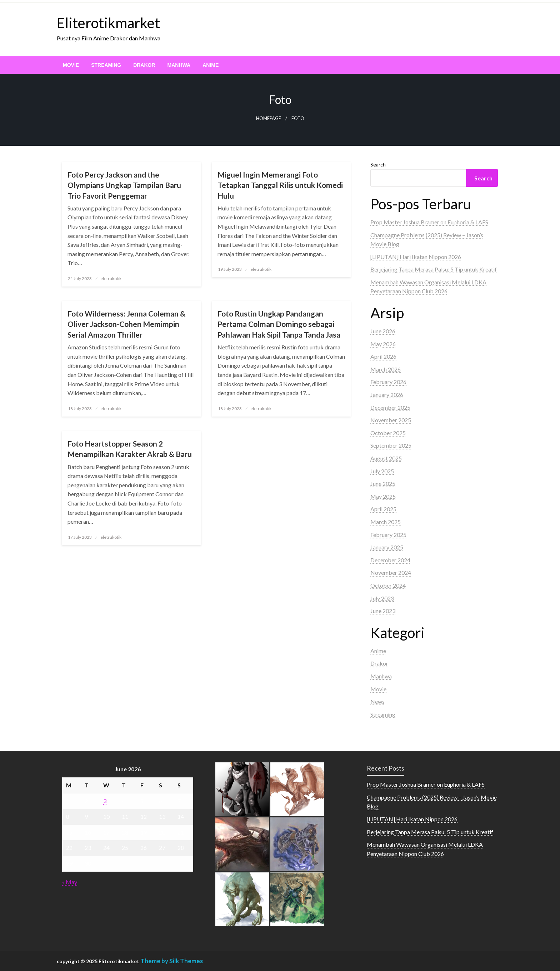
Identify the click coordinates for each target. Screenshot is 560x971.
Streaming (106, 65)
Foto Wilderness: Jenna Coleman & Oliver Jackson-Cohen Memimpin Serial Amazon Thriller (126, 324)
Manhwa (179, 65)
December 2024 (390, 560)
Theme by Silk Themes (172, 961)
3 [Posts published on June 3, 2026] (105, 801)
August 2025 (386, 458)
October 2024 (388, 585)
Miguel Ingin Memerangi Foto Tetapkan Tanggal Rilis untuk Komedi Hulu (280, 185)
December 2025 (390, 407)
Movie (71, 65)
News (377, 701)
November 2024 (391, 572)
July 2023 (382, 598)
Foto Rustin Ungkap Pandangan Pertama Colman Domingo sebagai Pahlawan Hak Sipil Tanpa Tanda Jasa (279, 324)
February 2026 (388, 382)
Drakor (144, 65)
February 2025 (388, 535)
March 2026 (386, 369)
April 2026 (383, 356)
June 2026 (383, 331)
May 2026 (383, 344)
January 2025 (387, 547)
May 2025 (383, 496)
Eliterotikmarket (108, 23)
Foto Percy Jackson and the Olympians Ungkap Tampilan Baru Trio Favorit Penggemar (124, 185)
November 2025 (391, 420)
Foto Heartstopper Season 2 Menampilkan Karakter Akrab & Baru (130, 449)
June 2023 (383, 611)
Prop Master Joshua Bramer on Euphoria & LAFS (429, 222)
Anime (211, 65)
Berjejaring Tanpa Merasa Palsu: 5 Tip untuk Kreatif (434, 269)
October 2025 (388, 433)
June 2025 (383, 484)
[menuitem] (71, 65)
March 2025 (386, 522)
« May (70, 882)
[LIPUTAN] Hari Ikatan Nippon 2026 (416, 257)
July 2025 (382, 471)
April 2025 (383, 509)
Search (378, 165)
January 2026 (387, 395)
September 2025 (391, 445)
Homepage (269, 118)
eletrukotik (111, 278)
